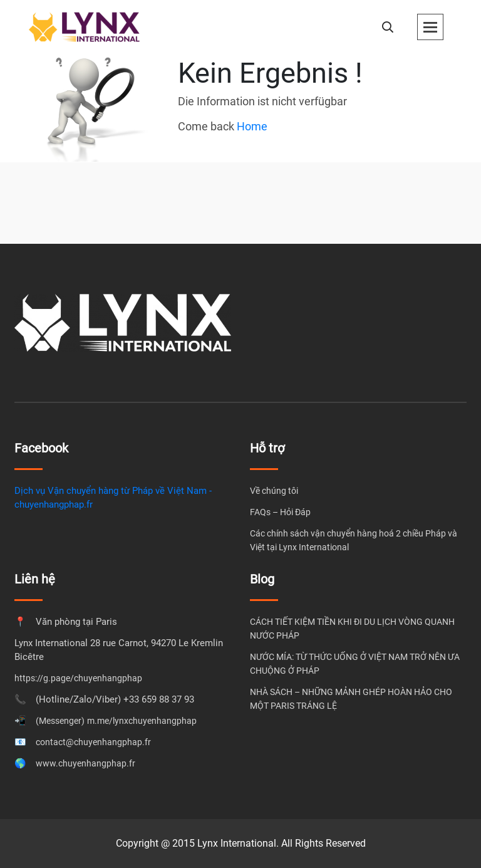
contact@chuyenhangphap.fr (93, 742)
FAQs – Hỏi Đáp (280, 512)
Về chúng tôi (274, 491)
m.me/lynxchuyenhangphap (142, 721)
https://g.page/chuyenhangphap (78, 678)
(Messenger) (60, 721)
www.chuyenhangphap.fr (85, 763)
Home (252, 126)
